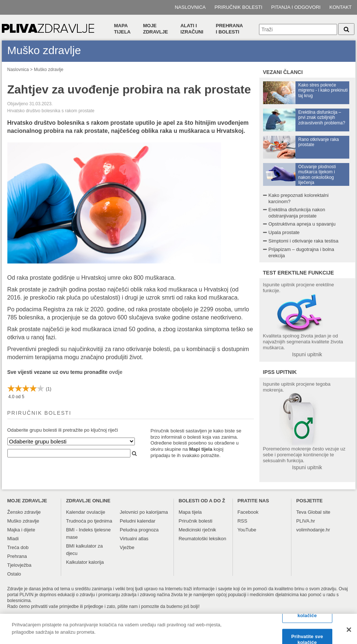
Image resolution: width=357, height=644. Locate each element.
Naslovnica (190, 7)
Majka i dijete (21, 530)
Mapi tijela (201, 449)
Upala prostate (284, 232)
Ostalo (14, 574)
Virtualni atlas (134, 539)
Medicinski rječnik (197, 530)
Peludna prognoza (139, 530)
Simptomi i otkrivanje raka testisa (304, 241)
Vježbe (127, 547)
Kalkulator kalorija (85, 562)
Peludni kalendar (138, 521)
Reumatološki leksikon (202, 539)
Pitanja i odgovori (296, 7)
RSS (242, 521)
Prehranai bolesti (230, 29)
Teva (301, 512)
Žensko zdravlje (24, 512)
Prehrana (17, 556)
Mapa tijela (122, 29)
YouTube (247, 530)
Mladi (13, 539)
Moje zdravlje (155, 29)
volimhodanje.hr (313, 530)
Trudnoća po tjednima (89, 521)
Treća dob (18, 547)
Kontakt (340, 7)
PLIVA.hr (306, 521)
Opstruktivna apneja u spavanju (302, 224)
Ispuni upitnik (307, 354)
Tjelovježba (20, 565)
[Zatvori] (349, 632)
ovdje (116, 372)
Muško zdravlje (49, 70)
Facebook (248, 512)
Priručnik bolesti (238, 7)
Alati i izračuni (192, 29)
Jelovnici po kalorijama (144, 512)
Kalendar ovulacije (85, 512)
